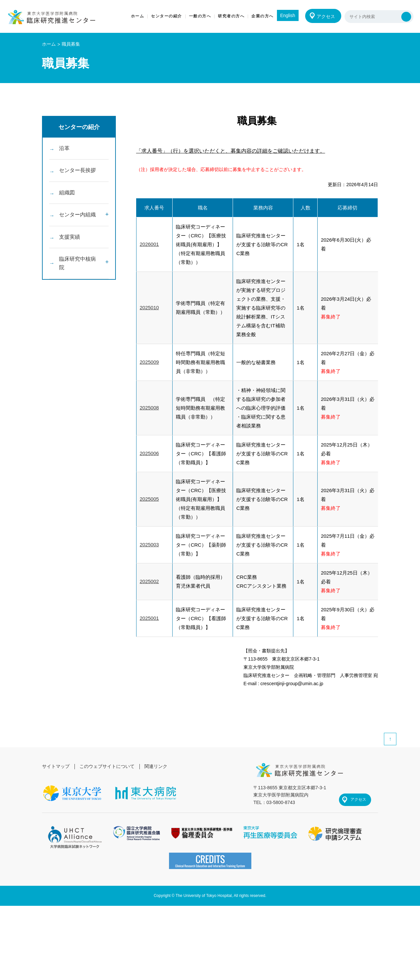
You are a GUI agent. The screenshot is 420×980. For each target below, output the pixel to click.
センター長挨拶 (77, 172)
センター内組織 (77, 217)
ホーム (49, 44)
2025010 (149, 308)
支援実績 (70, 240)
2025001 (149, 618)
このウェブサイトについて (107, 766)
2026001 (149, 244)
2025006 (149, 454)
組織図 (67, 195)
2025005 (149, 499)
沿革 (64, 149)
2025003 (149, 545)
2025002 (149, 582)
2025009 (149, 362)
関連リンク (156, 766)
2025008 (149, 408)
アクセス (325, 16)
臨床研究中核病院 (77, 268)
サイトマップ (56, 766)
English (287, 15)
